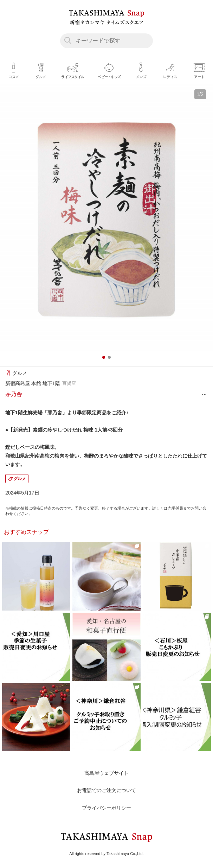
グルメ (20, 479)
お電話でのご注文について (106, 790)
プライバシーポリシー (106, 808)
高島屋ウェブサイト (106, 773)
